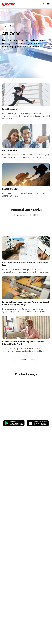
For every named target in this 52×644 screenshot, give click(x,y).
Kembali (10, 26)
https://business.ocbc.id (16, 417)
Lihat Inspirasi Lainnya (26, 359)
